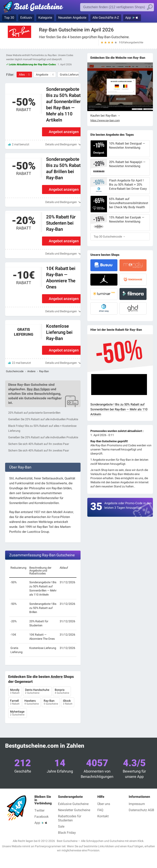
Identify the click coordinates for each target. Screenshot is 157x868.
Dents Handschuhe (37, 692)
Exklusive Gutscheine (73, 804)
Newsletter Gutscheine (74, 810)
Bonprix (62, 692)
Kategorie (45, 18)
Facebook (42, 817)
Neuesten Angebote (72, 18)
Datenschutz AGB (141, 810)
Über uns (104, 804)
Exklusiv (26, 18)
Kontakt (103, 816)
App (128, 18)
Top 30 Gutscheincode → (110, 237)
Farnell (15, 703)
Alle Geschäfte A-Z (106, 18)
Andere (31, 371)
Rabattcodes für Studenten (70, 818)
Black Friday (67, 833)
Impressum (137, 804)
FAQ (100, 810)
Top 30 (9, 18)
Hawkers (32, 703)
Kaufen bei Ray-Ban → (105, 116)
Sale (61, 826)
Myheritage (18, 713)
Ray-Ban (51, 703)
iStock (68, 703)
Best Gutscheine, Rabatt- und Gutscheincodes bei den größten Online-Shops (35, 8)
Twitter (39, 810)
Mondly (15, 692)
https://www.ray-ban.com (105, 121)
